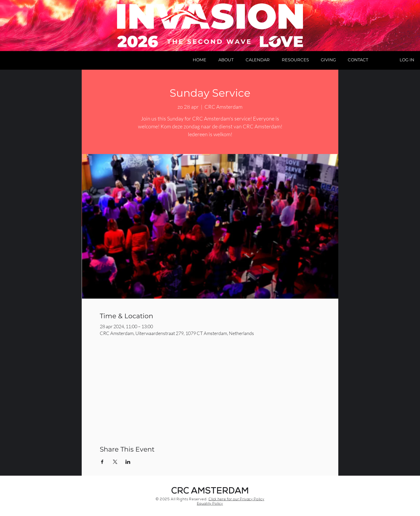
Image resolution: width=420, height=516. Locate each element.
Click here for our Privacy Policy (236, 500)
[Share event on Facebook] (102, 462)
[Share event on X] (115, 462)
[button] (226, 60)
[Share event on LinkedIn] (128, 462)
